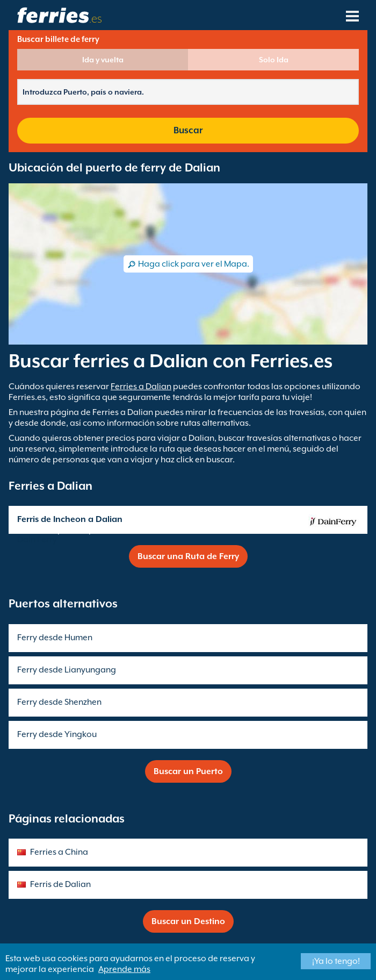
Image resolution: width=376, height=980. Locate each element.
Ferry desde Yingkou (57, 734)
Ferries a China (59, 852)
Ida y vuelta (103, 60)
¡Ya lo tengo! (336, 961)
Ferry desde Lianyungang (67, 670)
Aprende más (124, 969)
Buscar (188, 130)
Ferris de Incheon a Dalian (70, 519)
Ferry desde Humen (55, 638)
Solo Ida (274, 60)
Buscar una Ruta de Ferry (188, 556)
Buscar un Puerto (188, 771)
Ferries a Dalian (141, 387)
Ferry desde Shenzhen (59, 702)
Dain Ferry (37, 540)
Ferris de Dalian (60, 884)
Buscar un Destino (188, 921)
